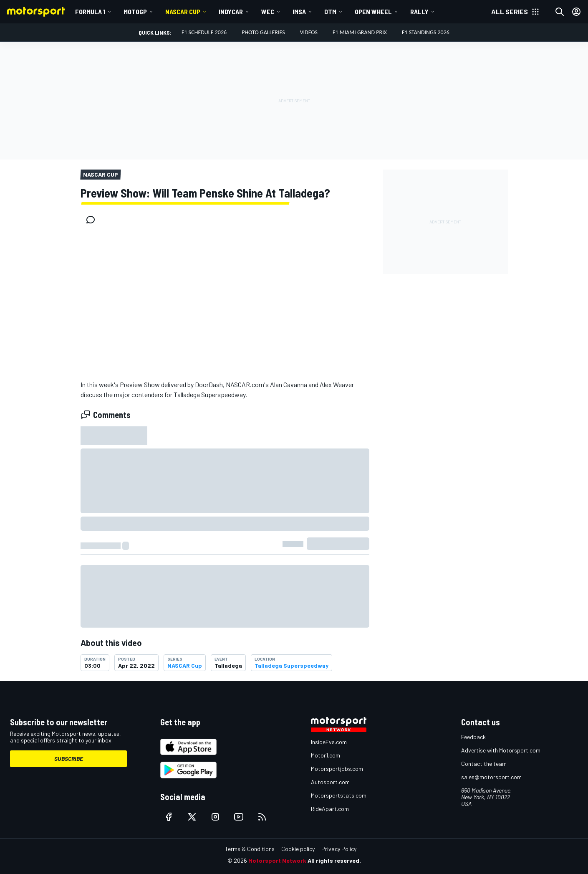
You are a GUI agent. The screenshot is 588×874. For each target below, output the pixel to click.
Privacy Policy (339, 849)
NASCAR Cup (183, 11)
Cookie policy (298, 849)
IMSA (299, 11)
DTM (330, 11)
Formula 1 (90, 11)
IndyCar (231, 11)
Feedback (473, 737)
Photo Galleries (263, 32)
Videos (309, 32)
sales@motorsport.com (491, 777)
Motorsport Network (277, 860)
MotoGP (135, 11)
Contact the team (484, 764)
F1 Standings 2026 (426, 32)
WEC (268, 11)
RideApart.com (330, 809)
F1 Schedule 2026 (204, 32)
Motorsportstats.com (339, 795)
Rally (419, 11)
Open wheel (373, 11)
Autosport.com (330, 782)
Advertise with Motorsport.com (501, 750)
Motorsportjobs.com (337, 769)
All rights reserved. (334, 860)
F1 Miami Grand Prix (360, 32)
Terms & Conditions (250, 849)
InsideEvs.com (329, 742)
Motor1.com (326, 755)
